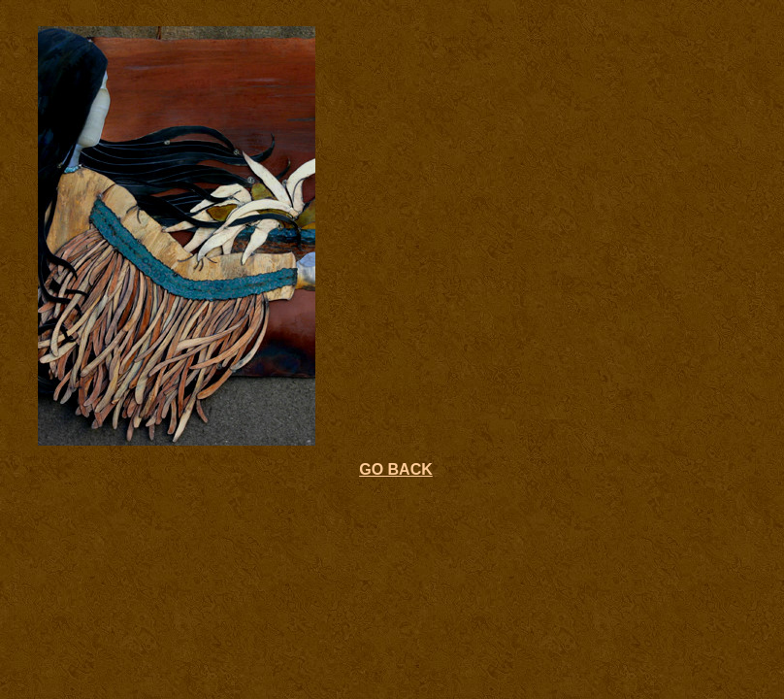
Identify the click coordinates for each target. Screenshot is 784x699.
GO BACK (396, 469)
